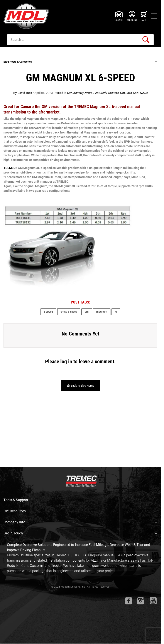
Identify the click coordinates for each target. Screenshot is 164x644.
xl (116, 312)
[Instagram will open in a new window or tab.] (141, 601)
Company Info (80, 522)
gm (87, 312)
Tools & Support (80, 500)
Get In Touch (80, 533)
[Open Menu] (154, 16)
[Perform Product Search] (146, 40)
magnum (102, 312)
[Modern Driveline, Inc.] (27, 16)
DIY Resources (80, 511)
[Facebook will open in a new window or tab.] (129, 601)
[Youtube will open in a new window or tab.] (153, 601)
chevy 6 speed (69, 312)
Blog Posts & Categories (80, 62)
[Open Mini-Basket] (144, 16)
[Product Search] (80, 40)
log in (66, 362)
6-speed (48, 312)
